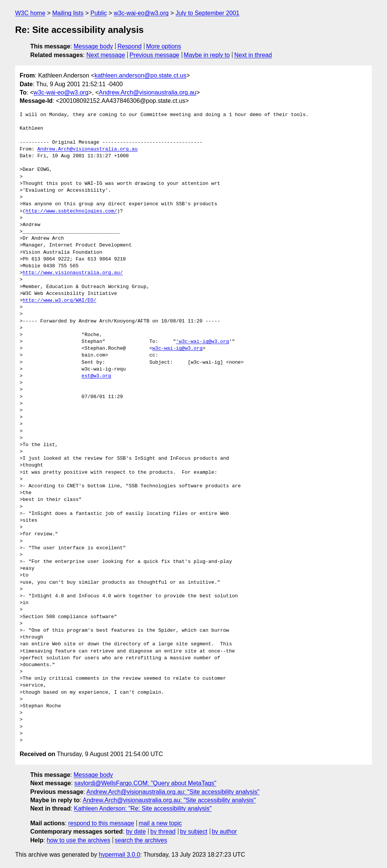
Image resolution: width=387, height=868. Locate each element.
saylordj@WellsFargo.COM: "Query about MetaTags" (146, 783)
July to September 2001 (207, 13)
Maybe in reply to (207, 55)
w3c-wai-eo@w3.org (141, 13)
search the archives (141, 840)
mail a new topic (160, 823)
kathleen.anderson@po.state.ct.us (140, 75)
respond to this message (101, 823)
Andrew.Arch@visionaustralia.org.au (147, 92)
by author (224, 832)
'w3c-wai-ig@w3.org (202, 342)
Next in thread (253, 55)
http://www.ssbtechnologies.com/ (71, 211)
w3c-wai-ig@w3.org (177, 349)
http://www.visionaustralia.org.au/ (73, 273)
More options (164, 46)
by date (136, 832)
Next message (106, 55)
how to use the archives (79, 840)
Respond (130, 46)
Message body (93, 46)
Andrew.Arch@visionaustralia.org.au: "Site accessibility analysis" (173, 792)
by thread (163, 832)
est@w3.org (96, 376)
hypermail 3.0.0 (119, 855)
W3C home (30, 13)
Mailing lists (68, 13)
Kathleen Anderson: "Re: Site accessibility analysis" (143, 808)
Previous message (155, 55)
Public (99, 13)
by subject (193, 832)
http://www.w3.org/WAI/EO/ (60, 301)
